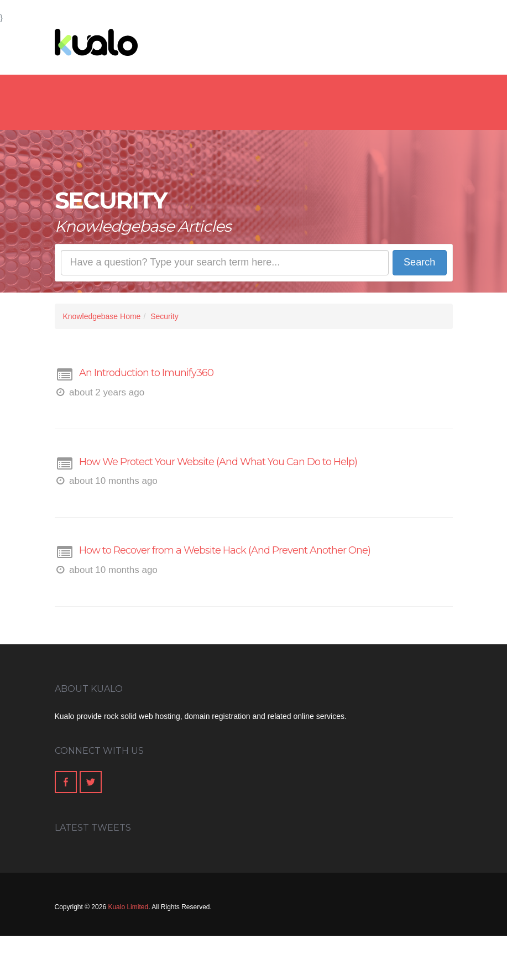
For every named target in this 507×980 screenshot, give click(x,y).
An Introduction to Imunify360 (146, 373)
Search (419, 262)
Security (164, 316)
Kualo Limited (128, 907)
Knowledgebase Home (102, 316)
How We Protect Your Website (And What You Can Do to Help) (218, 462)
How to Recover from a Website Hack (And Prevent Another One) (225, 550)
